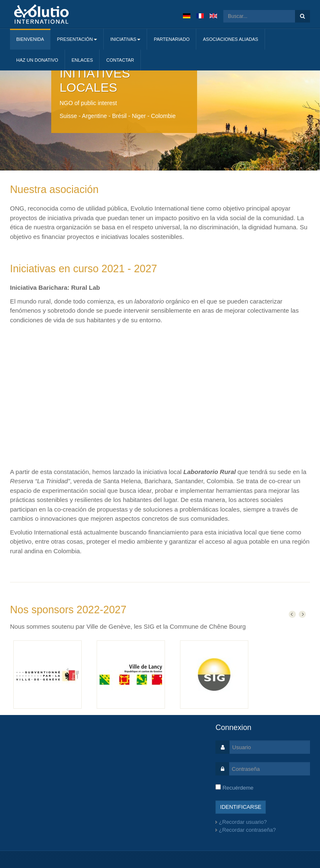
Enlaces (82, 60)
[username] (270, 747)
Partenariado (172, 39)
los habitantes (133, 500)
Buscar (302, 16)
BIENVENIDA (30, 39)
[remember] (218, 787)
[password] (270, 769)
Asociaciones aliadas (231, 39)
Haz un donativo (37, 60)
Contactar (120, 60)
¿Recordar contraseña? (247, 830)
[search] (259, 16)
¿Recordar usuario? (243, 822)
